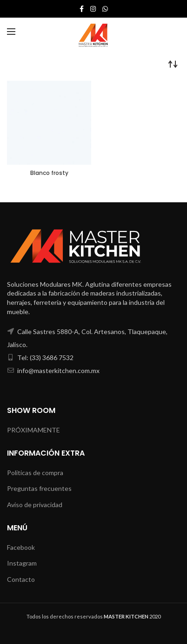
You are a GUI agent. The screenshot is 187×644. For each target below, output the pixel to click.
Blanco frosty (49, 173)
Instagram (22, 563)
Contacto (21, 579)
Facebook (21, 547)
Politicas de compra (35, 473)
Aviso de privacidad (35, 505)
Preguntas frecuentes (39, 488)
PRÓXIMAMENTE (33, 430)
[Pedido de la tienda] (173, 64)
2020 (132, 616)
